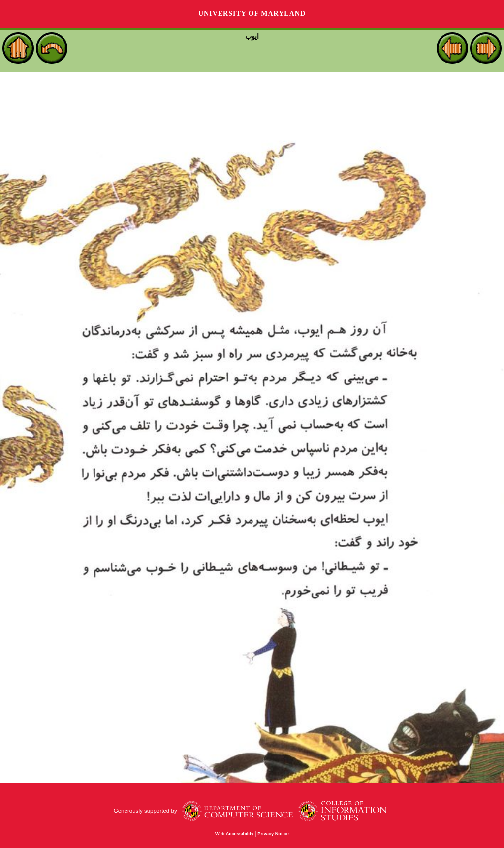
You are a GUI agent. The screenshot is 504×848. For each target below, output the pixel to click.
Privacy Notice (273, 834)
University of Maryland (252, 14)
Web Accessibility (234, 834)
